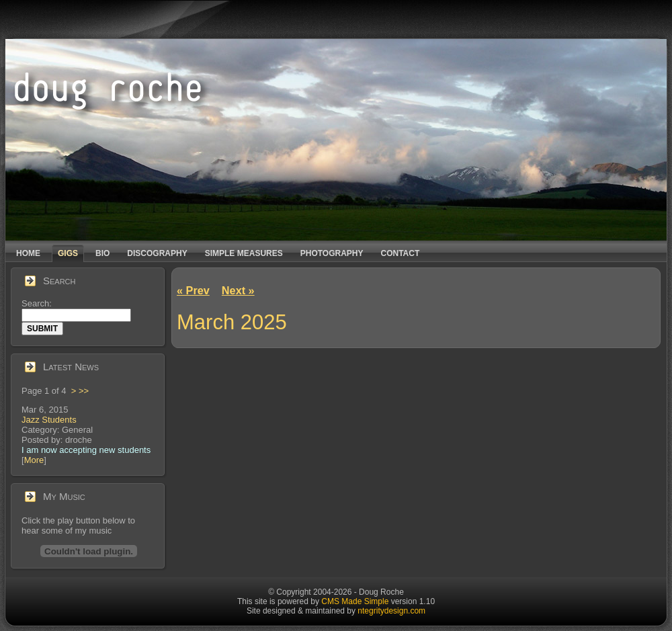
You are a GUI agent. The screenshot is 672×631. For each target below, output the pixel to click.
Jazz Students (49, 420)
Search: (38, 303)
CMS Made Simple (355, 601)
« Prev (193, 290)
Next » (238, 290)
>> (84, 391)
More (34, 460)
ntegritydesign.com (391, 611)
